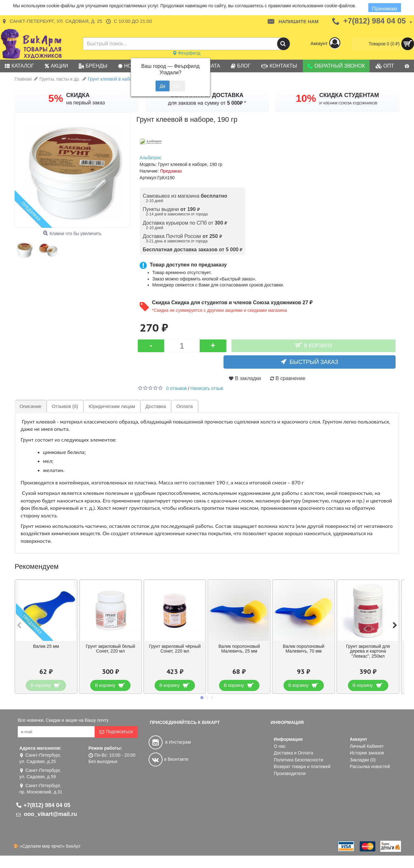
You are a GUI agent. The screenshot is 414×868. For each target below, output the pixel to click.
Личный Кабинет (367, 746)
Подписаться (116, 732)
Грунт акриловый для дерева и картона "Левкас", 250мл (368, 651)
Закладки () (363, 760)
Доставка (155, 406)
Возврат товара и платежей (302, 766)
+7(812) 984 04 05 (43, 805)
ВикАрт (73, 846)
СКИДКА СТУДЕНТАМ (349, 95)
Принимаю (385, 9)
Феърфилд (187, 53)
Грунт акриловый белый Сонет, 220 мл (110, 649)
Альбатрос (151, 158)
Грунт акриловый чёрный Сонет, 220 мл (175, 649)
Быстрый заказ (318, 362)
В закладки (248, 378)
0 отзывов (177, 388)
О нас (280, 746)
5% (56, 98)
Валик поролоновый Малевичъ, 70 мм (304, 649)
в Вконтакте (169, 759)
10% (306, 98)
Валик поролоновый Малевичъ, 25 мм (239, 649)
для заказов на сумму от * (207, 103)
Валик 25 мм (46, 646)
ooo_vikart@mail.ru (47, 814)
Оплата (184, 406)
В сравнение (290, 378)
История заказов (367, 753)
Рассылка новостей (370, 766)
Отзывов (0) (65, 406)
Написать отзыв (207, 388)
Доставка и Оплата (293, 753)
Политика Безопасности (298, 760)
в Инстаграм (170, 742)
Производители (290, 773)
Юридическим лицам (111, 406)
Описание (30, 406)
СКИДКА (78, 95)
